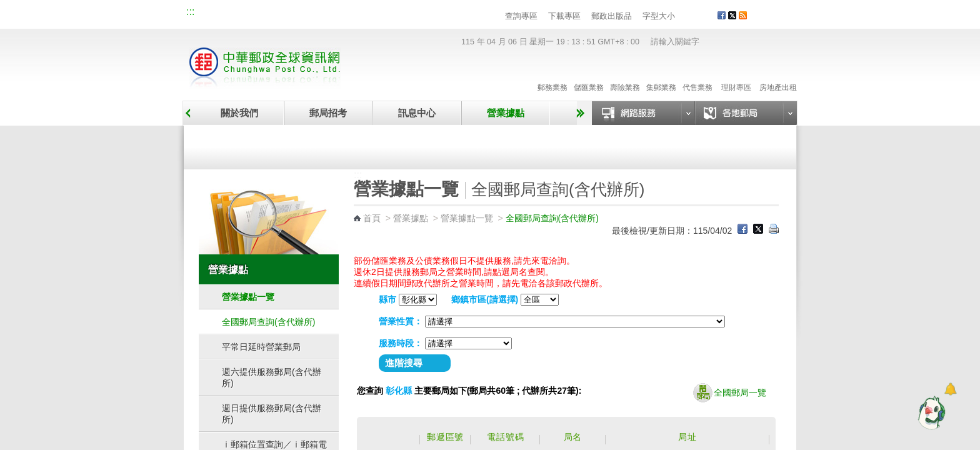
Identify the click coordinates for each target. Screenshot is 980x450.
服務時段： (401, 343)
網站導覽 (214, 14)
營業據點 (506, 113)
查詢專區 (521, 16)
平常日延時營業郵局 (261, 347)
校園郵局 (297, 14)
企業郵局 (256, 14)
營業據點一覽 (267, 145)
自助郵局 (573, 145)
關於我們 (239, 113)
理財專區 (736, 74)
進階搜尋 (404, 363)
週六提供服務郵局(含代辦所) (272, 377)
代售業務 (697, 74)
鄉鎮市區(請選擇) (485, 299)
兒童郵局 (339, 14)
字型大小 (659, 16)
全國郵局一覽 (730, 393)
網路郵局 (381, 14)
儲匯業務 (589, 74)
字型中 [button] (695, 17)
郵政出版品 (612, 16)
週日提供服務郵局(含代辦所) (272, 414)
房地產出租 (778, 74)
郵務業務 (552, 74)
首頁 (372, 218)
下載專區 (564, 16)
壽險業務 (625, 74)
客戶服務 (778, 20)
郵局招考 (328, 113)
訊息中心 (417, 113)
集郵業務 (661, 74)
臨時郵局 (420, 145)
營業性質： (401, 321)
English (424, 14)
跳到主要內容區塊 (7, 7)
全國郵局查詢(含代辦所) (268, 322)
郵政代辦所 (726, 145)
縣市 (387, 299)
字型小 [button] (683, 17)
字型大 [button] (707, 17)
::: (190, 12)
